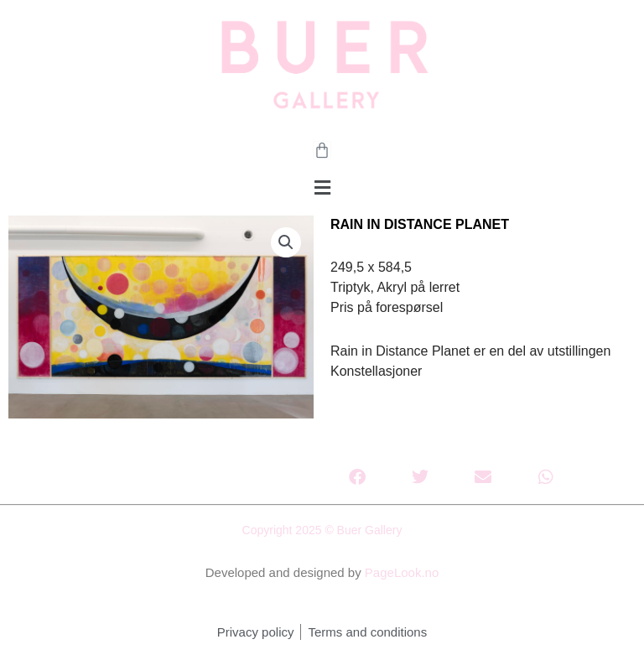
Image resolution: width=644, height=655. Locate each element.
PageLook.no (402, 572)
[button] (322, 189)
